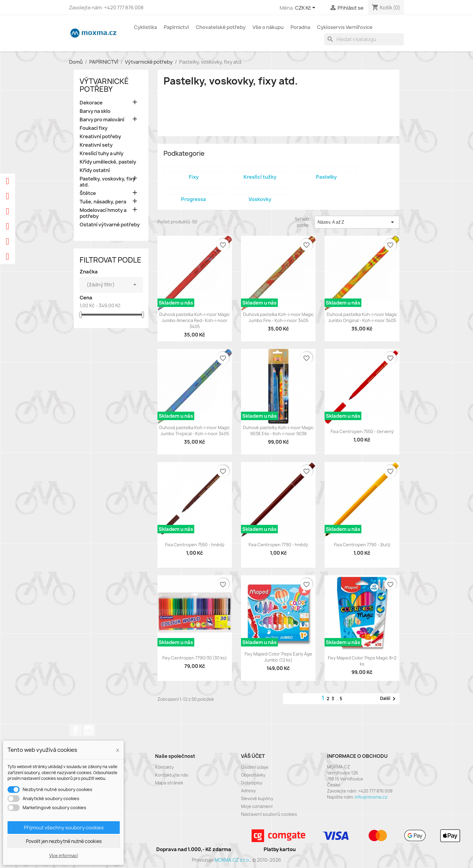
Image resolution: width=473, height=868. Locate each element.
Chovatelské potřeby (221, 27)
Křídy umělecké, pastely (108, 162)
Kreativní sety (96, 145)
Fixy (194, 177)
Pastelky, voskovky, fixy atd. (107, 182)
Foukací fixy (94, 128)
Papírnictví (176, 27)
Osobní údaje (255, 767)
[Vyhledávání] (364, 39)
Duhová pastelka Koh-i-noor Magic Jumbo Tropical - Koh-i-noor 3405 (195, 431)
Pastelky (326, 177)
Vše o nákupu (268, 27)
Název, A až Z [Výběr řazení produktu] (357, 222)
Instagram (89, 730)
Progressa (194, 199)
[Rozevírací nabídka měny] (306, 8)
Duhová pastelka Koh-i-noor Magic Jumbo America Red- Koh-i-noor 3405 (195, 320)
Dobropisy (252, 783)
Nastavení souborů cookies (269, 814)
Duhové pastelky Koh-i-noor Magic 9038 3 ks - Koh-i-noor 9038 (278, 431)
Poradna (300, 27)
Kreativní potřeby (100, 137)
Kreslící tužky (260, 177)
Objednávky (253, 775)
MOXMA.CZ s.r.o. (232, 860)
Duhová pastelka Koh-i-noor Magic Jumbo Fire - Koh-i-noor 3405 (278, 317)
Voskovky (260, 199)
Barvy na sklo (95, 111)
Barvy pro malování (102, 120)
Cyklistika (145, 27)
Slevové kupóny (257, 798)
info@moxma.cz (371, 797)
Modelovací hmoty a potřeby (103, 213)
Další (389, 699)
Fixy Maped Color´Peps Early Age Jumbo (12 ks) (278, 657)
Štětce (88, 193)
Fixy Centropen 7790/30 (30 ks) (195, 658)
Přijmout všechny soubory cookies (64, 828)
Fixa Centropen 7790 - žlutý (362, 545)
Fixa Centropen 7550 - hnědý (195, 545)
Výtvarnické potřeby (104, 85)
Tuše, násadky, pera (103, 202)
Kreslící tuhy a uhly (102, 153)
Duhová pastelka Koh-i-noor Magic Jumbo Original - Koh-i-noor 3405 (362, 317)
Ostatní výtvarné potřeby (110, 225)
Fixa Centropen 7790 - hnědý (278, 545)
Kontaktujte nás (172, 775)
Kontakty (164, 767)
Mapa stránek (169, 783)
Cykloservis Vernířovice (345, 27)
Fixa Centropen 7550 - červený (362, 431)
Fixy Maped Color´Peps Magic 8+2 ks (362, 661)
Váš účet (253, 756)
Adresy (248, 791)
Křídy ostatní (95, 170)
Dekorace (91, 103)
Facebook (76, 730)
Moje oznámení (257, 806)
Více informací (63, 855)
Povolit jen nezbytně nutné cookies (64, 841)
